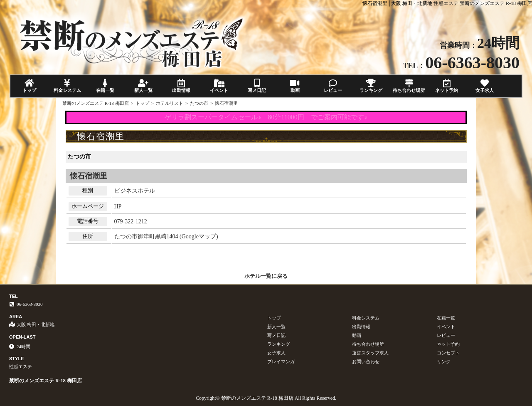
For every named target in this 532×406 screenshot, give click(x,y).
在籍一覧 (105, 86)
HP (118, 207)
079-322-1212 (131, 222)
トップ (29, 86)
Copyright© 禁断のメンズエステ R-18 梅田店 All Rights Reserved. (266, 398)
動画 (295, 86)
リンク (444, 361)
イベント (219, 86)
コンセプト (448, 353)
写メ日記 (257, 86)
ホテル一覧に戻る (266, 276)
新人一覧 (143, 86)
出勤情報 (181, 86)
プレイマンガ (281, 361)
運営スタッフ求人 (370, 353)
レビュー (333, 86)
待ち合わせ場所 (409, 86)
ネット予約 (447, 86)
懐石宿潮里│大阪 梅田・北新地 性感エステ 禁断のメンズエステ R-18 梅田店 (447, 3)
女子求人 (485, 86)
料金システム (67, 86)
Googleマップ (199, 236)
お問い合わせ (366, 361)
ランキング (371, 86)
